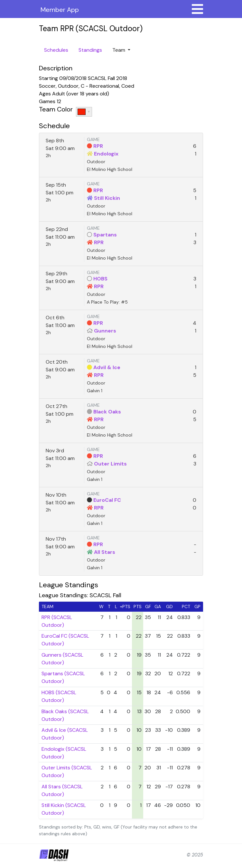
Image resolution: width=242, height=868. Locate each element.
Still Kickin (107, 198)
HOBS (100, 279)
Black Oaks (107, 412)
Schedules (56, 50)
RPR (98, 146)
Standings (90, 50)
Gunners (105, 331)
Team (119, 50)
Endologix (106, 154)
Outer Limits (110, 464)
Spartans (105, 235)
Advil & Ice (107, 367)
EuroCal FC (107, 500)
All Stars (105, 552)
